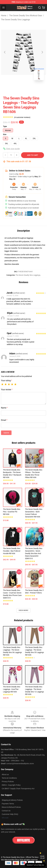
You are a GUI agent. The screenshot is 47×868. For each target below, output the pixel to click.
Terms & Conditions (9, 778)
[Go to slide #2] (30, 88)
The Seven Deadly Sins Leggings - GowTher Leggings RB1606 (12, 689)
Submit (6, 433)
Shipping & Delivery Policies (12, 800)
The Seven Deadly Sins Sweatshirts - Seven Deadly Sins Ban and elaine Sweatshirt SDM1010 (34, 553)
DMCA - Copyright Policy (11, 785)
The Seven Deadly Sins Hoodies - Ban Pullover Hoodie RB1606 (12, 551)
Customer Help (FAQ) (10, 814)
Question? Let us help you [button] (35, 865)
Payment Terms (8, 804)
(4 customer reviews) (22, 117)
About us (5, 774)
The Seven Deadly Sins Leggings (15, 20)
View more (23, 610)
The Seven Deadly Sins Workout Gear (26, 16)
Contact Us (6, 811)
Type (5, 126)
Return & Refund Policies (11, 807)
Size (5, 134)
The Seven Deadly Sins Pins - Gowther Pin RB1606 (12, 512)
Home (4, 16)
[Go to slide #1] (17, 88)
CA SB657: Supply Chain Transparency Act (18, 789)
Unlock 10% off (42, 857)
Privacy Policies (8, 782)
